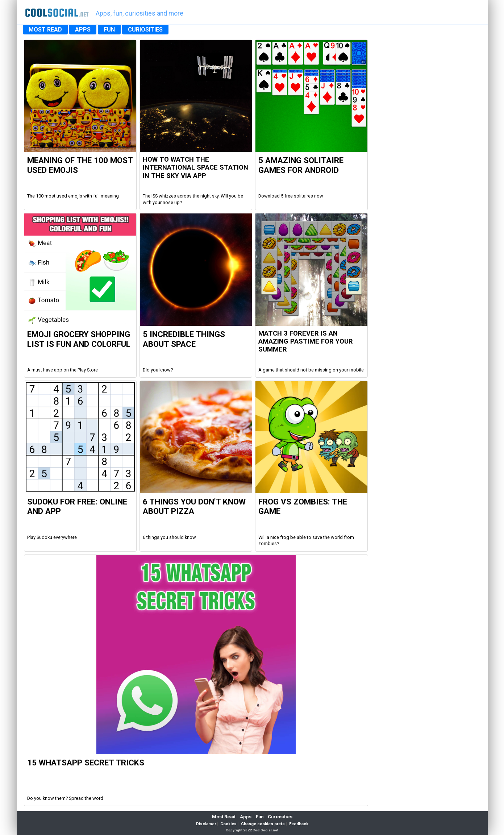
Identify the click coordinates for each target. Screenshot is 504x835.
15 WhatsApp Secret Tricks (86, 763)
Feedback (299, 824)
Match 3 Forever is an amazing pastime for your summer (306, 342)
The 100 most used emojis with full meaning (73, 196)
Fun (260, 817)
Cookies (228, 824)
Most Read (224, 817)
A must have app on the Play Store (63, 370)
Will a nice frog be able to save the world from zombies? (306, 541)
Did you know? (158, 370)
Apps (246, 817)
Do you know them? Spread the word (65, 798)
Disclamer (206, 824)
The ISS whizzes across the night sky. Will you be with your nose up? (193, 199)
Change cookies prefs (263, 824)
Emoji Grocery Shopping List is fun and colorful (79, 339)
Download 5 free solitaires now (291, 196)
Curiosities (280, 817)
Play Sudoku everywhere (52, 537)
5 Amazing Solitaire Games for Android (301, 165)
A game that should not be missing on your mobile (311, 370)
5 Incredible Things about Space (184, 339)
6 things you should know (169, 537)
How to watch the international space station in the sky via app (195, 168)
